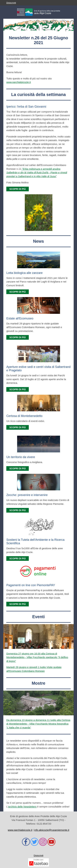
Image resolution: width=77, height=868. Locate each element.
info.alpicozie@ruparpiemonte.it (52, 830)
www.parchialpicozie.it (19, 82)
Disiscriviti (11, 3)
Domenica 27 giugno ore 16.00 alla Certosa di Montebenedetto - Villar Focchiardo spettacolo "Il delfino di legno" (37, 657)
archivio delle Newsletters (22, 807)
